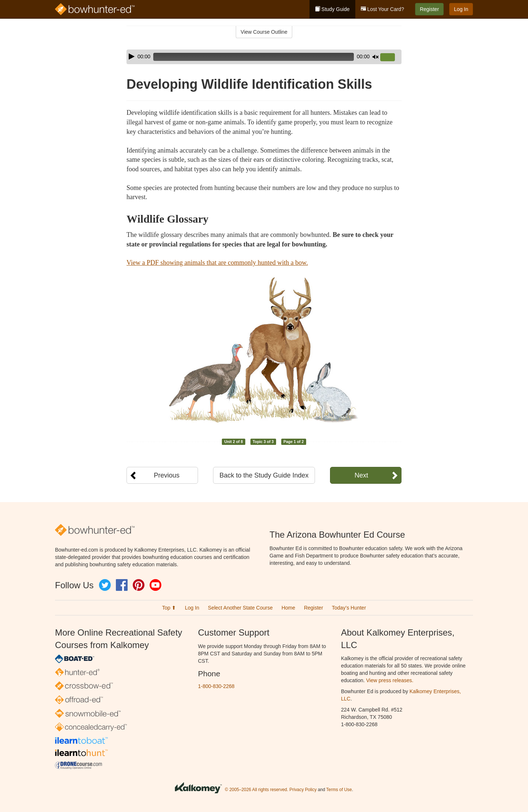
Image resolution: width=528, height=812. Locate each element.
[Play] (132, 56)
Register (429, 9)
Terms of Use (339, 790)
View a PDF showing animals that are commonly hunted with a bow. (217, 263)
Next (361, 475)
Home (288, 608)
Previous (166, 475)
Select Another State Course (240, 608)
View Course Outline (264, 32)
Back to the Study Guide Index (264, 475)
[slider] (254, 57)
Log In (461, 9)
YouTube (155, 585)
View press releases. (390, 680)
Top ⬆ (169, 608)
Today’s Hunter (349, 608)
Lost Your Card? (382, 9)
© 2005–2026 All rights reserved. (256, 790)
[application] (264, 57)
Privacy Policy (303, 790)
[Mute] (375, 57)
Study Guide (332, 9)
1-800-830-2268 (216, 686)
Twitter (105, 585)
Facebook (122, 585)
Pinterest (139, 585)
